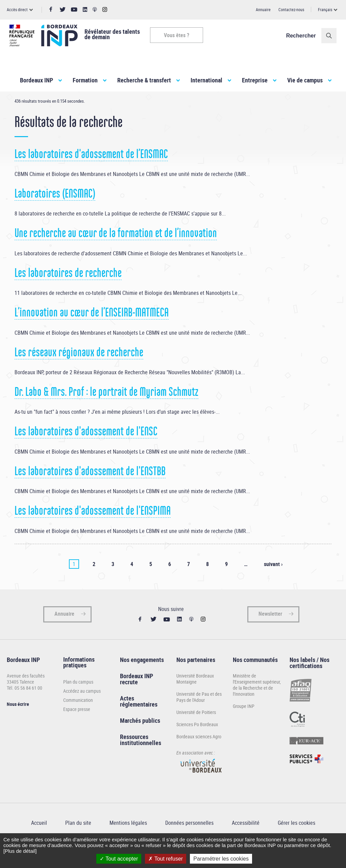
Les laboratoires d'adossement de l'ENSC (86, 451)
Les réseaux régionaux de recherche (79, 372)
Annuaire (263, 9)
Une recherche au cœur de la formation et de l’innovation (116, 253)
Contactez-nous (291, 9)
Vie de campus (305, 80)
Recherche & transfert (144, 80)
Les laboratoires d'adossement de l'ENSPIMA (93, 530)
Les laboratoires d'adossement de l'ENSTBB (90, 491)
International (206, 80)
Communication (78, 719)
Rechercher (304, 36)
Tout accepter (119, 859)
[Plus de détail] (20, 851)
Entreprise (255, 80)
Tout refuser (166, 859)
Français (325, 9)
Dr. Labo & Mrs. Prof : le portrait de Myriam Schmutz (106, 411)
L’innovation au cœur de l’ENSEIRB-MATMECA (92, 332)
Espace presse (77, 728)
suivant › (273, 583)
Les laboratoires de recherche (68, 292)
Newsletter (270, 633)
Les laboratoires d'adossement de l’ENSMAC (91, 173)
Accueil (20, 104)
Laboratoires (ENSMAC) (55, 213)
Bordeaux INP (36, 80)
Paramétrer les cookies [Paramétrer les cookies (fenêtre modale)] (221, 859)
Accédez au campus (82, 710)
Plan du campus (78, 701)
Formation (85, 80)
